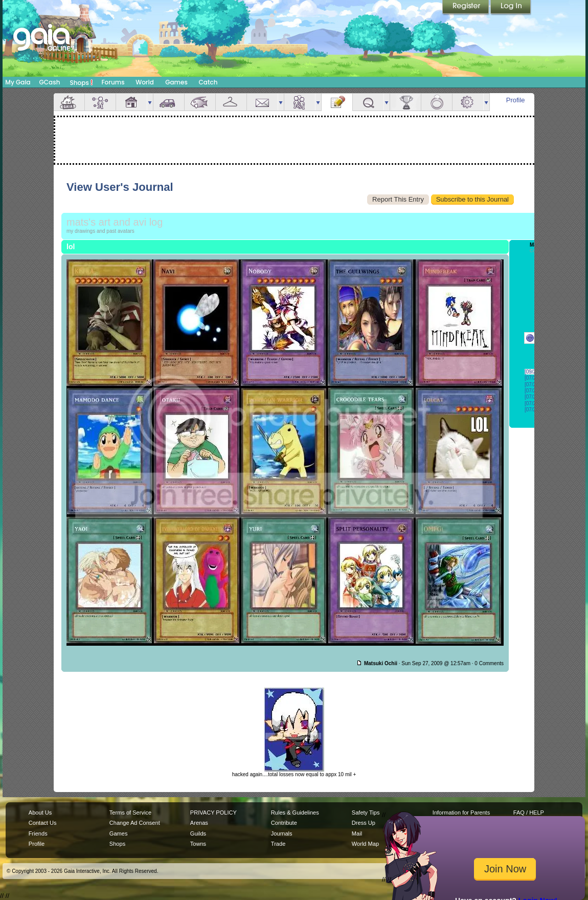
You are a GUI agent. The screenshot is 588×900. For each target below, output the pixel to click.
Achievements (405, 102)
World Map (365, 844)
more (150, 102)
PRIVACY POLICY (213, 813)
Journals (282, 833)
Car (169, 102)
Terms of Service (130, 813)
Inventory (231, 102)
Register (466, 8)
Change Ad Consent (135, 823)
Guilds (198, 833)
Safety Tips (366, 813)
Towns (198, 844)
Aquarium (200, 102)
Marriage (437, 102)
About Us (40, 813)
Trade (278, 844)
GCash (50, 82)
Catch (208, 82)
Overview (69, 102)
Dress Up (364, 823)
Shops (82, 82)
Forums (113, 82)
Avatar (100, 102)
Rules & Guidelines (295, 813)
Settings (468, 102)
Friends (300, 102)
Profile (516, 100)
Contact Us (43, 823)
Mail (262, 102)
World (145, 82)
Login (511, 8)
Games (176, 82)
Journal (337, 102)
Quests (368, 102)
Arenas (199, 823)
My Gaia (18, 82)
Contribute (284, 823)
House (131, 102)
